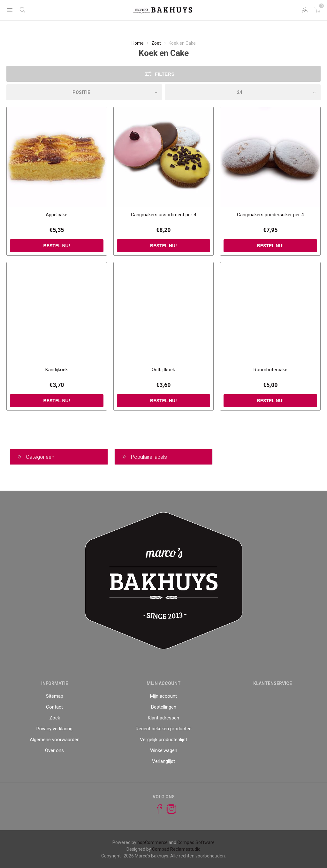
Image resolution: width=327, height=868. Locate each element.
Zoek (55, 718)
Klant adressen (163, 718)
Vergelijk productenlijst (163, 740)
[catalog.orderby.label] (84, 92)
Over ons (54, 750)
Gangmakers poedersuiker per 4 (270, 215)
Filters (165, 74)
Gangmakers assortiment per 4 (163, 215)
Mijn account (163, 696)
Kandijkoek (57, 370)
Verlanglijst (163, 761)
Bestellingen (164, 707)
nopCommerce (152, 842)
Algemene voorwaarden (55, 740)
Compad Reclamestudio (176, 849)
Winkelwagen (164, 750)
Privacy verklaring (54, 729)
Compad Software (196, 842)
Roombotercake (270, 370)
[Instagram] (169, 809)
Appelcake (57, 215)
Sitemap (55, 696)
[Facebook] (156, 809)
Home (138, 43)
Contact (54, 707)
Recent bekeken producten (164, 729)
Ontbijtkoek (163, 370)
